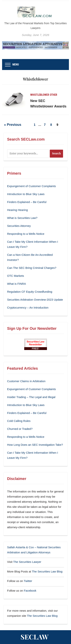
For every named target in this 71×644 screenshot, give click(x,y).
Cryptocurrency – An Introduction (28, 308)
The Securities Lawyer (27, 562)
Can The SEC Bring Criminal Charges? (32, 268)
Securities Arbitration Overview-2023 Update (35, 300)
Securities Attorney (19, 226)
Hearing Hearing (18, 210)
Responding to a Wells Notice (26, 234)
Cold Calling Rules (19, 421)
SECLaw (35, 637)
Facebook (30, 591)
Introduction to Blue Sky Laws (26, 194)
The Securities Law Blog (47, 571)
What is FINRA (17, 284)
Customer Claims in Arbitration (26, 381)
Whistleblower (40, 95)
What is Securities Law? (22, 218)
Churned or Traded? (20, 429)
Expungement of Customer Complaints (32, 186)
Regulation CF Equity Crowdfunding (30, 292)
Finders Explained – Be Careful (27, 202)
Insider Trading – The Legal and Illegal (31, 397)
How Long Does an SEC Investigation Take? (35, 445)
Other (53, 95)
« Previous (13, 125)
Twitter (28, 581)
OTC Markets (16, 276)
